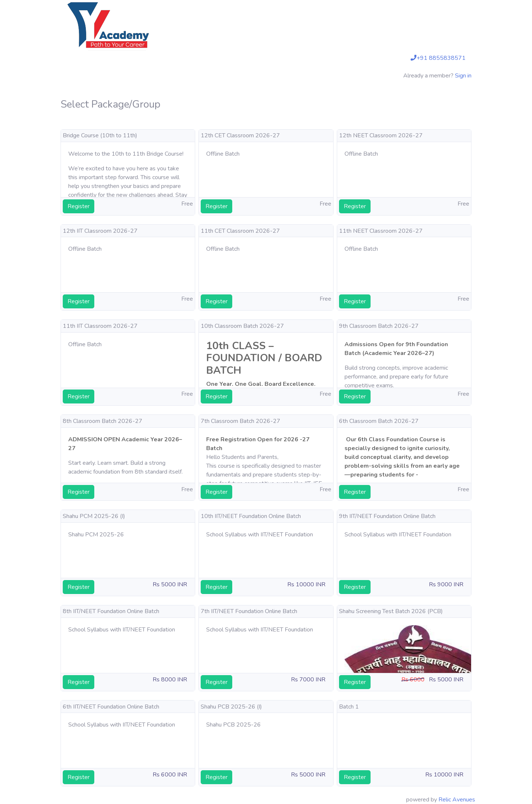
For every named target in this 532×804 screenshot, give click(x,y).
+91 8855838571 (438, 58)
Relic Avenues (457, 800)
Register (79, 206)
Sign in (463, 76)
